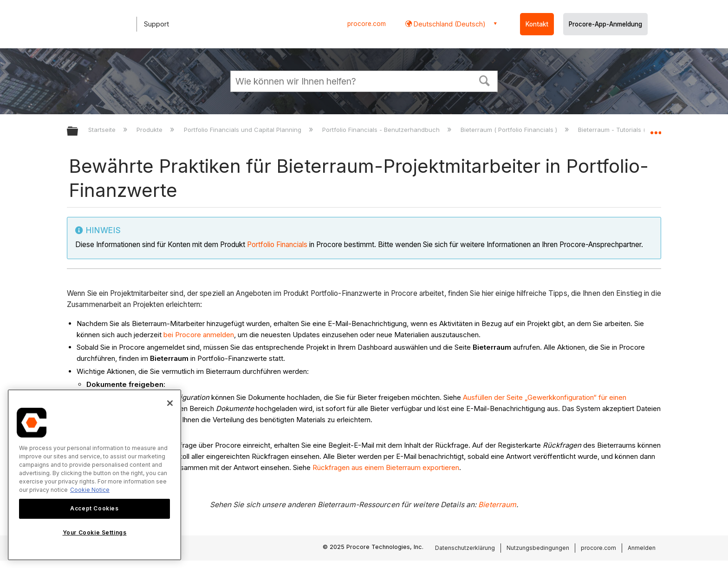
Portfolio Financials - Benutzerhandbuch (382, 130)
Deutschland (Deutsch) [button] (449, 24)
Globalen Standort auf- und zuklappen (656, 129)
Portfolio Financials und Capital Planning (244, 130)
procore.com (367, 24)
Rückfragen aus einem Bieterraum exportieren (386, 467)
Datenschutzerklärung (465, 548)
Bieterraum (497, 505)
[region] (94, 475)
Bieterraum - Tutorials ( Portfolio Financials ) (643, 130)
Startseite (103, 130)
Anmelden (642, 548)
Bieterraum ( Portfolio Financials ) (510, 130)
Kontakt (537, 24)
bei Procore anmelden (199, 335)
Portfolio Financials (277, 245)
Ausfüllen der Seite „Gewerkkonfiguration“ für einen (545, 397)
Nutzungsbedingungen (538, 548)
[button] (485, 80)
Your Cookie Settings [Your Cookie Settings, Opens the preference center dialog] (95, 532)
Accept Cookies (94, 508)
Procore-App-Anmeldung (605, 24)
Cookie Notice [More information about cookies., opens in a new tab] (90, 490)
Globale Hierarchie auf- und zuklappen (78, 132)
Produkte (150, 130)
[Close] (170, 403)
